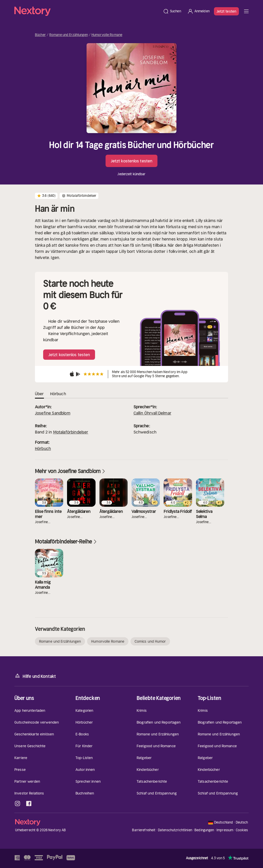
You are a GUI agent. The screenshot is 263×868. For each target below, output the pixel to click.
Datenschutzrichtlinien (175, 830)
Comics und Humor (150, 641)
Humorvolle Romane (107, 35)
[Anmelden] (198, 11)
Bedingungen (204, 830)
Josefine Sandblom (53, 413)
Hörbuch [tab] (58, 394)
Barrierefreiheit (144, 830)
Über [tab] (39, 394)
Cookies (242, 830)
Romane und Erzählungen (69, 35)
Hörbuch (43, 448)
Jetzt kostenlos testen (131, 161)
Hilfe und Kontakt (35, 676)
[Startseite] (87, 11)
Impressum (225, 830)
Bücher (40, 35)
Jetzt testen (226, 11)
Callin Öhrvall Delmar (152, 413)
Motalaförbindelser (71, 432)
